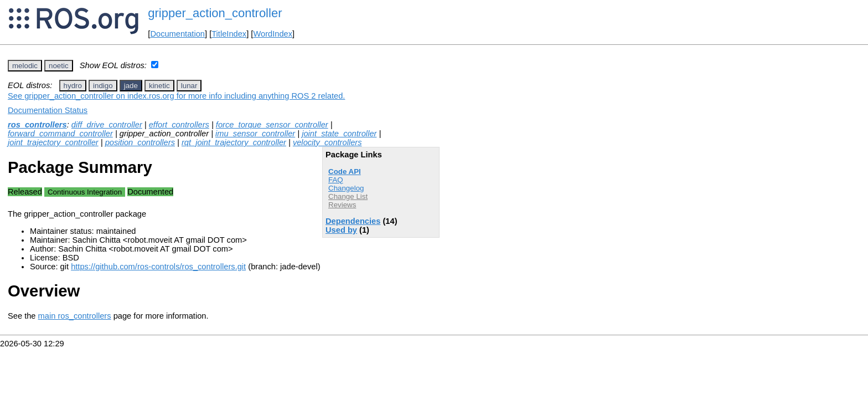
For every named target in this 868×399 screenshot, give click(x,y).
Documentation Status (48, 110)
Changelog (346, 188)
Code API (345, 172)
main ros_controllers (75, 316)
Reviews (342, 205)
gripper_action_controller (215, 13)
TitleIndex (229, 34)
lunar (189, 86)
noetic (59, 66)
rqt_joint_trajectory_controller (234, 142)
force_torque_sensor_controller (272, 125)
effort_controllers (179, 125)
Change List (348, 196)
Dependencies (353, 221)
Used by (341, 230)
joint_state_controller (339, 134)
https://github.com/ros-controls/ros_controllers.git (158, 267)
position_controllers (140, 142)
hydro (73, 86)
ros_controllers (37, 125)
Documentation (177, 34)
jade (131, 86)
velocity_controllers (327, 142)
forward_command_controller (60, 134)
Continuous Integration (85, 192)
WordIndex (273, 34)
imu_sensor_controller (255, 134)
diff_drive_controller (107, 125)
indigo (103, 86)
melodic (25, 66)
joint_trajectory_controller (53, 142)
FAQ (336, 180)
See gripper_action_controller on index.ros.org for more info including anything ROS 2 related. (176, 96)
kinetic (159, 86)
